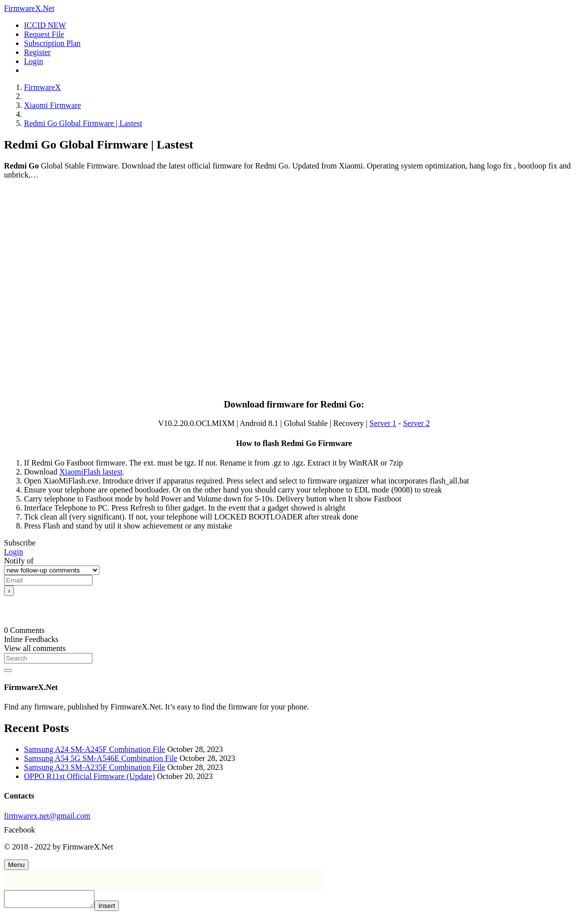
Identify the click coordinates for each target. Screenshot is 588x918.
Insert (117, 909)
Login (13, 552)
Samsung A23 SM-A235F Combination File (95, 767)
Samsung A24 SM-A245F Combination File (95, 749)
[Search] (48, 658)
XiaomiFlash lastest (91, 472)
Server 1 (383, 423)
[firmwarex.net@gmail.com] (294, 816)
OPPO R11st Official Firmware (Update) (89, 776)
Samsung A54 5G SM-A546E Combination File (101, 758)
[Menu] (16, 865)
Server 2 (417, 423)
